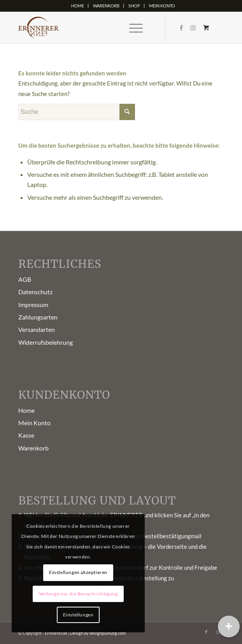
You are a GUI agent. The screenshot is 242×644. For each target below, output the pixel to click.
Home (78, 6)
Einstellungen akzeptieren (78, 572)
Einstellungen (78, 615)
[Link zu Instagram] (193, 28)
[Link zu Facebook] (181, 28)
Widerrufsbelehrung (46, 342)
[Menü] (132, 28)
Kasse (26, 435)
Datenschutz (35, 292)
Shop (134, 6)
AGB (25, 279)
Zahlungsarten (38, 317)
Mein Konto (162, 6)
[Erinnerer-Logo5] (101, 28)
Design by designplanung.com (98, 633)
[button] (229, 627)
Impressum (33, 305)
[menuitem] (78, 6)
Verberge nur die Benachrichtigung (78, 594)
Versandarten (37, 329)
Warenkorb (106, 6)
